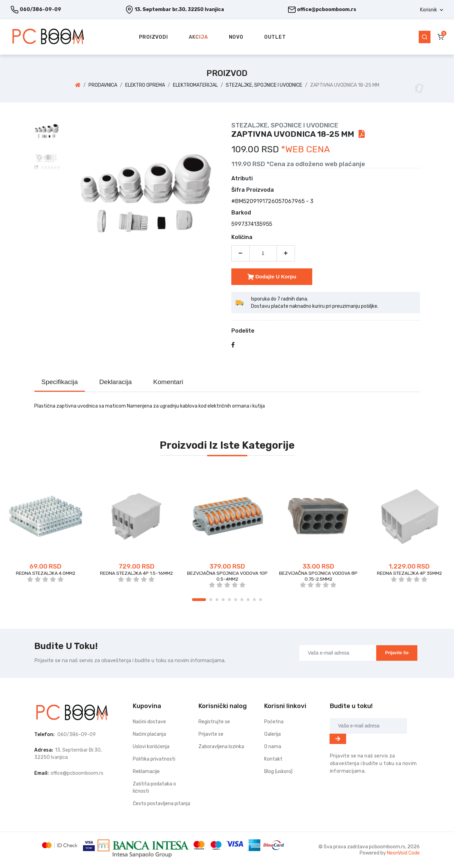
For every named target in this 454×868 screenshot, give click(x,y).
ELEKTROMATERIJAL (195, 85)
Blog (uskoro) (278, 771)
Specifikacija (60, 382)
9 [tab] (254, 600)
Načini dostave (149, 722)
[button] (432, 10)
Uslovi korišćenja (151, 747)
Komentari (168, 382)
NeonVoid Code (403, 853)
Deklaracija (115, 382)
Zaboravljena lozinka (221, 747)
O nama (273, 747)
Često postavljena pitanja (161, 804)
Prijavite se (397, 653)
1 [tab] (199, 600)
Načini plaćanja (149, 734)
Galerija (272, 734)
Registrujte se (214, 722)
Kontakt (273, 759)
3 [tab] (217, 600)
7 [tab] (242, 600)
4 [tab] (223, 600)
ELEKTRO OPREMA (145, 85)
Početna (274, 722)
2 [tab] (211, 600)
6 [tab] (236, 600)
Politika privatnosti (154, 759)
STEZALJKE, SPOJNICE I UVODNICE (264, 85)
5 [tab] (230, 600)
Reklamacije (146, 771)
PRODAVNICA (103, 85)
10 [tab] (261, 600)
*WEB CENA (305, 149)
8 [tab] (248, 600)
